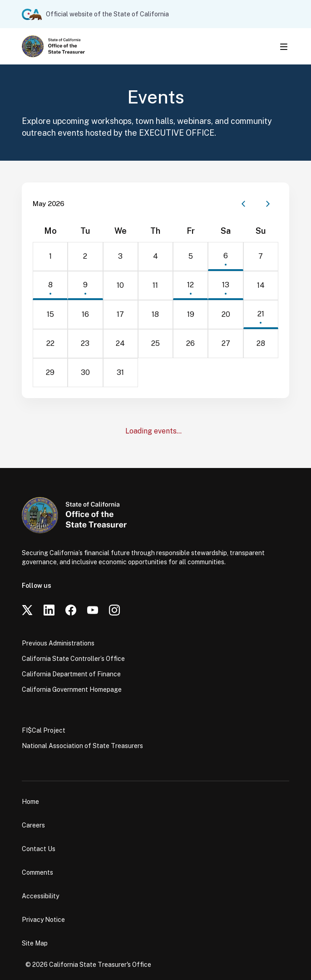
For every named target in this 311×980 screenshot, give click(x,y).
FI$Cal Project (44, 730)
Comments (37, 872)
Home (30, 802)
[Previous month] (243, 204)
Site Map (35, 943)
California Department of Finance (71, 674)
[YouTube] (93, 610)
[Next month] (268, 204)
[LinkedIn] (49, 610)
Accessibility (40, 896)
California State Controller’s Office (73, 659)
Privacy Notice (43, 920)
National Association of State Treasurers (82, 746)
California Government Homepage (72, 689)
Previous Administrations (58, 643)
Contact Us (39, 849)
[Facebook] (71, 610)
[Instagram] (114, 610)
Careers (33, 825)
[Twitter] (27, 610)
